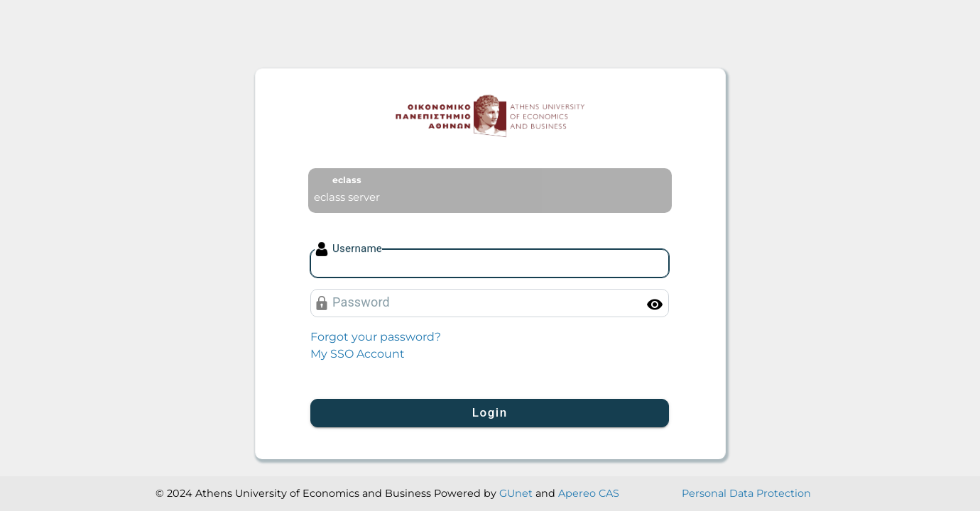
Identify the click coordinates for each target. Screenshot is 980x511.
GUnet (516, 493)
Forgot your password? (376, 337)
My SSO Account (358, 354)
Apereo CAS (589, 493)
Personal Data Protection (746, 493)
